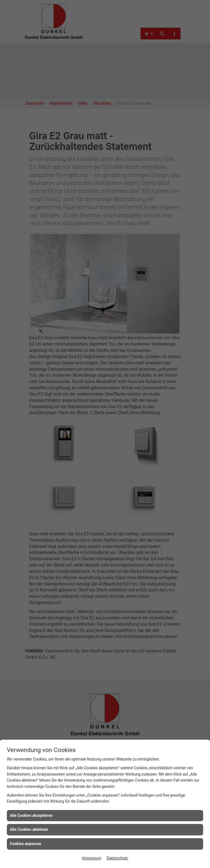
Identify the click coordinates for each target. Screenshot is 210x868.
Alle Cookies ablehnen (29, 829)
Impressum (92, 858)
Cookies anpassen (26, 844)
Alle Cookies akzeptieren (31, 815)
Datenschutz (117, 858)
